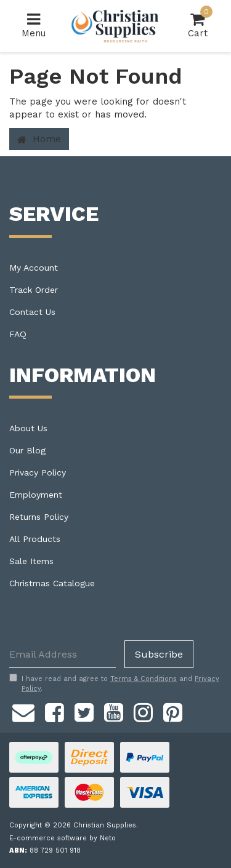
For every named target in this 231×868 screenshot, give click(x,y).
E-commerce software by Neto (63, 838)
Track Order (34, 290)
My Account (34, 268)
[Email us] (23, 711)
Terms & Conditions (144, 679)
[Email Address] (63, 654)
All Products (35, 539)
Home (39, 139)
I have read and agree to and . (114, 683)
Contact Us (32, 312)
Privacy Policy (38, 472)
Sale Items (31, 561)
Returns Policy (39, 517)
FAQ (18, 334)
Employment (36, 495)
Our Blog (27, 450)
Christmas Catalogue (52, 583)
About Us (28, 428)
